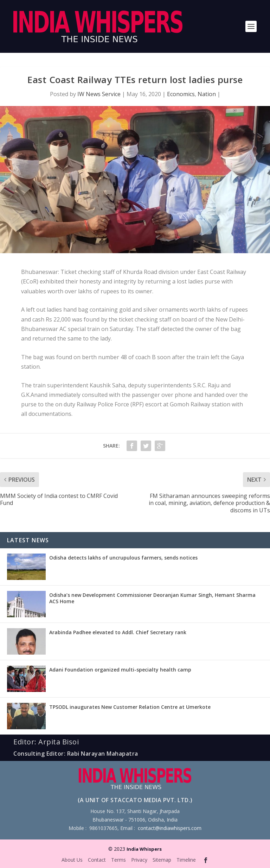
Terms (118, 860)
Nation (207, 94)
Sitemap (162, 860)
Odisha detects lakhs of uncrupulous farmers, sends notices (123, 558)
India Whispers (144, 849)
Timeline (186, 860)
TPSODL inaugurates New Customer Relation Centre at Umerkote (130, 707)
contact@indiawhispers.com (170, 828)
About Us (72, 860)
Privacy (139, 860)
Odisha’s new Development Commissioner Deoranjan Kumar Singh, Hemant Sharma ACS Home (152, 598)
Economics (181, 94)
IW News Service (99, 94)
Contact (97, 860)
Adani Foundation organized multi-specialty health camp (120, 670)
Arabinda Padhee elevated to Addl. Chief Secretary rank (118, 632)
